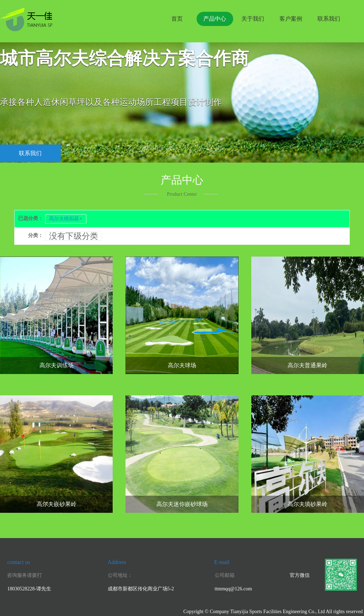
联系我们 (329, 19)
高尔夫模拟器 (66, 219)
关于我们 (253, 19)
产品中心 (215, 19)
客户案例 (291, 19)
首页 (177, 19)
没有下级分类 (74, 236)
